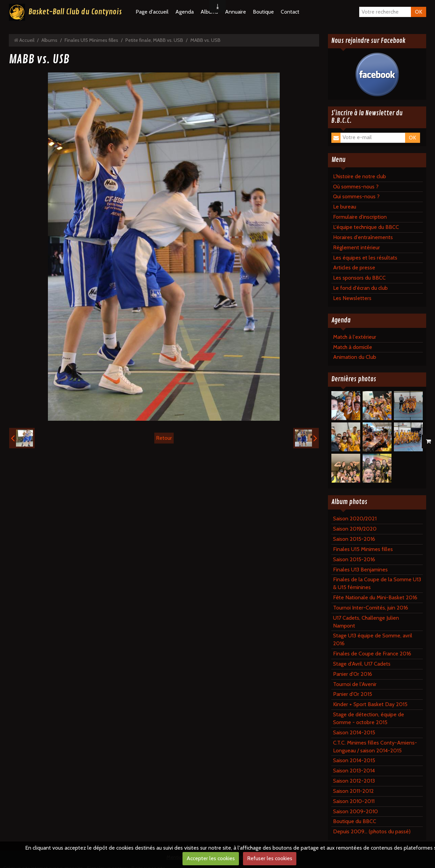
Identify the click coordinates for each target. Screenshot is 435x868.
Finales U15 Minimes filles (91, 40)
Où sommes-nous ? (356, 187)
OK (419, 12)
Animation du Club (355, 357)
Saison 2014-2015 (354, 732)
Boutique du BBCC (355, 821)
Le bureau (345, 207)
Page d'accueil (152, 12)
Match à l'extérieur (355, 337)
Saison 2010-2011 (354, 801)
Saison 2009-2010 (355, 811)
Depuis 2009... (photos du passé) (372, 831)
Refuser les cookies (270, 858)
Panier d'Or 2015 (353, 694)
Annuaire (236, 12)
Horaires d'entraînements (363, 237)
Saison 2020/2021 (355, 519)
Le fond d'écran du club (360, 288)
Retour (164, 438)
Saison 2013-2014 (354, 771)
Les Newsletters (352, 298)
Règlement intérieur (356, 247)
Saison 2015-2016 (354, 539)
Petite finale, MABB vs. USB (154, 40)
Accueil (27, 40)
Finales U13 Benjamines (360, 570)
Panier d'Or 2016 (353, 674)
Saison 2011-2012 (353, 791)
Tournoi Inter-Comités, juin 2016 (371, 608)
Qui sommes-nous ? (356, 196)
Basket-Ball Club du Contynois (75, 12)
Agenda (185, 12)
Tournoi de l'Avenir (355, 684)
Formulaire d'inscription (360, 217)
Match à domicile (353, 347)
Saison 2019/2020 (355, 529)
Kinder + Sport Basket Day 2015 (370, 704)
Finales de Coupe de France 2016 (372, 654)
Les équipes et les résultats (365, 258)
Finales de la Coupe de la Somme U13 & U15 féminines (377, 583)
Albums (49, 40)
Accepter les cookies (211, 858)
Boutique (263, 12)
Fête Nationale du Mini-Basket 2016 (375, 597)
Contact (290, 12)
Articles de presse (354, 268)
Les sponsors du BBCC (359, 278)
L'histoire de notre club (360, 176)
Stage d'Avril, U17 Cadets (362, 664)
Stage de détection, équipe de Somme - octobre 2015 (369, 718)
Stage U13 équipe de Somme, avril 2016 (373, 639)
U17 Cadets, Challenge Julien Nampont (366, 622)
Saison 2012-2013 (354, 781)
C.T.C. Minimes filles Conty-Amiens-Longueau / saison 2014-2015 (375, 747)
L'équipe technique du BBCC (366, 227)
